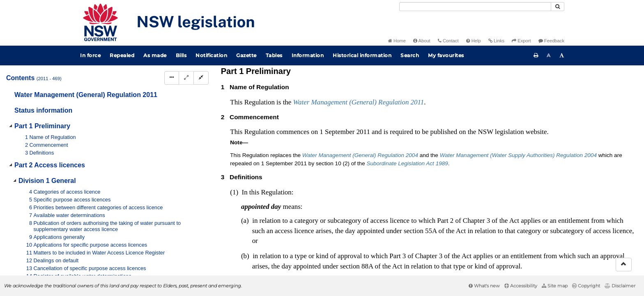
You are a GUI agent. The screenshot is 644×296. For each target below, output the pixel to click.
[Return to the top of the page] (624, 265)
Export (521, 41)
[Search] (475, 7)
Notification (211, 55)
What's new (484, 286)
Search (410, 55)
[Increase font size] (562, 55)
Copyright (586, 286)
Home (397, 41)
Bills (181, 55)
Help (474, 41)
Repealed (122, 55)
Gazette (246, 55)
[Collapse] (201, 78)
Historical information (362, 55)
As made (155, 55)
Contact (448, 41)
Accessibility (521, 286)
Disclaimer (620, 286)
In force (90, 55)
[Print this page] (536, 55)
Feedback (551, 41)
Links (496, 41)
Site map (555, 286)
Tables (274, 55)
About (422, 41)
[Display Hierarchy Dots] (172, 78)
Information (308, 55)
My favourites (446, 55)
